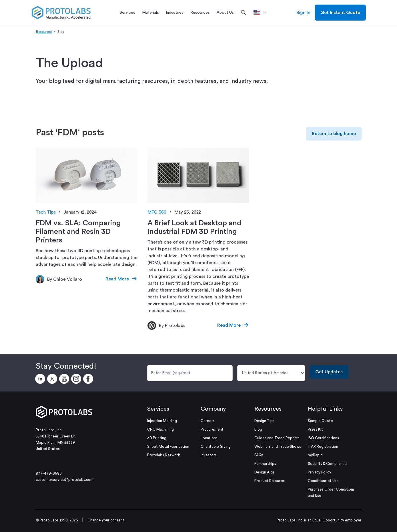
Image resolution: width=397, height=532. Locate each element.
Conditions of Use (323, 481)
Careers (208, 421)
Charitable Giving (216, 446)
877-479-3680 (49, 473)
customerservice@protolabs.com (65, 480)
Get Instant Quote (340, 13)
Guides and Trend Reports (277, 438)
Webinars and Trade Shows (278, 446)
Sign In (303, 13)
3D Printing (157, 438)
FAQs (259, 455)
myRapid (315, 455)
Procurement (212, 429)
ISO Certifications (323, 438)
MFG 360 (157, 212)
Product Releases (270, 481)
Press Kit (315, 429)
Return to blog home (334, 134)
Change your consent (106, 520)
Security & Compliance (327, 464)
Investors (209, 455)
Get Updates (329, 372)
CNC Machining (160, 429)
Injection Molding (162, 421)
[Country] (271, 373)
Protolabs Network (164, 455)
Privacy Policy (320, 472)
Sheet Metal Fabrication (168, 446)
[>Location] (262, 13)
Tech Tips (46, 212)
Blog (258, 429)
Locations (209, 438)
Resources (44, 32)
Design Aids (264, 472)
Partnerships (265, 464)
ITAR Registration (323, 446)
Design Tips (264, 421)
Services (158, 409)
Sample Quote (320, 421)
